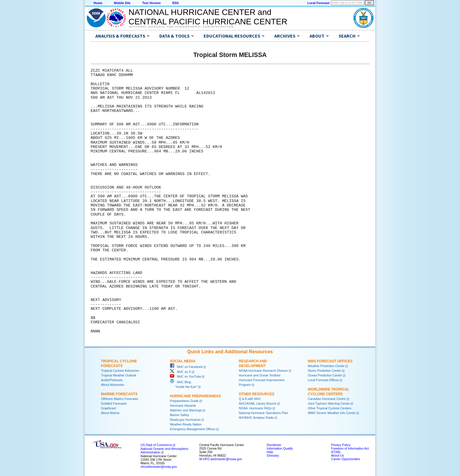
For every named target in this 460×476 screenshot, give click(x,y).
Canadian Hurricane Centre (327, 399)
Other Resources (257, 394)
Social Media (183, 361)
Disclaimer (274, 445)
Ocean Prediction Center (325, 375)
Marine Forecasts (119, 394)
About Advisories (113, 385)
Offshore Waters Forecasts (120, 399)
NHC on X (180, 372)
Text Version (152, 3)
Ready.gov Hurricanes (185, 420)
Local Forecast (318, 3)
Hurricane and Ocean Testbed (259, 375)
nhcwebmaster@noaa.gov (159, 467)
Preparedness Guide (184, 401)
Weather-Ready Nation (186, 424)
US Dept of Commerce (156, 445)
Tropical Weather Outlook (119, 375)
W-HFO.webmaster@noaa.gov (221, 459)
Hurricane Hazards (183, 406)
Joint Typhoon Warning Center (329, 403)
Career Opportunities (345, 459)
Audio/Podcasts (112, 380)
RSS (175, 3)
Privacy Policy (341, 445)
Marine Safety (180, 415)
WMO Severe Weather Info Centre (332, 413)
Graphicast (109, 408)
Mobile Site (122, 3)
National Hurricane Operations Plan (263, 413)
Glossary (273, 455)
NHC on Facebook (186, 367)
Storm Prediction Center (324, 371)
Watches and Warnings (186, 410)
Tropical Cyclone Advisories (120, 371)
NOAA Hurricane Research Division (263, 371)
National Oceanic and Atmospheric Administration (181, 27)
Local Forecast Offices (323, 380)
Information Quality (280, 448)
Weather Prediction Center (326, 366)
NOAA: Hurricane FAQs (255, 408)
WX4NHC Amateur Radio (256, 418)
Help (270, 452)
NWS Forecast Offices (330, 361)
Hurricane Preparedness (195, 396)
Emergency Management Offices (193, 429)
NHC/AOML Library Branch (258, 403)
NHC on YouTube (185, 376)
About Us (337, 455)
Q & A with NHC (250, 399)
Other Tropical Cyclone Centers (330, 408)
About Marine (110, 413)
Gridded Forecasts (114, 403)
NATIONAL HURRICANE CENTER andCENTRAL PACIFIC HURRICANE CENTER (208, 17)
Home (98, 3)
